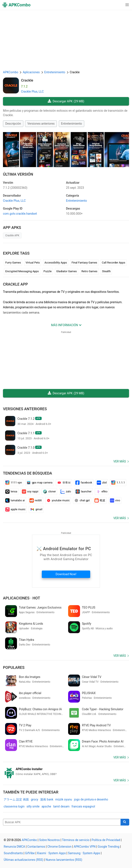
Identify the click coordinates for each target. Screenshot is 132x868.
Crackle (27, 80)
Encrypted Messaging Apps (22, 271)
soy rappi (30, 492)
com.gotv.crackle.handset (20, 214)
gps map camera (39, 483)
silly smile (33, 806)
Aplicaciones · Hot (22, 598)
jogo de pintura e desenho (91, 799)
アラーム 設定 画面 (16, 799)
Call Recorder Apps (114, 263)
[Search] (125, 822)
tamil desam (61, 806)
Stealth (106, 271)
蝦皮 (100, 500)
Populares (14, 667)
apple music (15, 509)
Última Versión (18, 174)
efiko (102, 492)
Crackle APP (15, 284)
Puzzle (48, 271)
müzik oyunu (64, 799)
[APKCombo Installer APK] (66, 772)
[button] (119, 5)
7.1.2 (15, 188)
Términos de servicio (76, 840)
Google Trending (109, 847)
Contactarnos (36, 847)
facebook (84, 483)
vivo (115, 500)
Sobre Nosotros (49, 840)
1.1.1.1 (118, 483)
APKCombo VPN (85, 847)
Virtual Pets (33, 263)
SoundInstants (13, 853)
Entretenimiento (72, 124)
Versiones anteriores (41, 124)
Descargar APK (66, 101)
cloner (49, 492)
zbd (102, 483)
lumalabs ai (15, 500)
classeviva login (14, 806)
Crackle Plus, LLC (32, 92)
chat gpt (82, 500)
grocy (34, 799)
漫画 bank (47, 799)
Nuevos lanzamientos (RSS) (64, 860)
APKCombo (11, 72)
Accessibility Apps (56, 263)
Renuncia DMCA (15, 847)
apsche (46, 806)
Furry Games (13, 263)
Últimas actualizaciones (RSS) (24, 860)
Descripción (13, 124)
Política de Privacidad (106, 840)
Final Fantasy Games (84, 263)
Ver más (120, 461)
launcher (84, 492)
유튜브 (64, 483)
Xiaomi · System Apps (51, 853)
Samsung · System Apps (84, 853)
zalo (66, 492)
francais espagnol (83, 806)
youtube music (58, 500)
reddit (36, 500)
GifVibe (30, 853)
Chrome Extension (59, 847)
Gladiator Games (67, 271)
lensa (11, 492)
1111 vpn (14, 483)
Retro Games (89, 271)
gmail (36, 509)
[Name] (62, 822)
